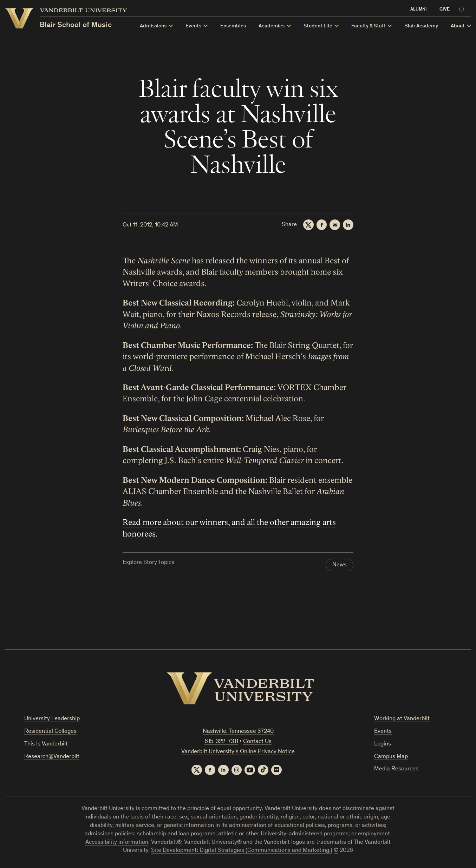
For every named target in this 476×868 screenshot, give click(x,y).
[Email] (335, 225)
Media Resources (396, 770)
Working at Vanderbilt (402, 719)
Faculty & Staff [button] (368, 26)
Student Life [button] (318, 26)
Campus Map (391, 757)
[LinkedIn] (348, 225)
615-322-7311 (221, 742)
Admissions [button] (153, 26)
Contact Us (257, 742)
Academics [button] (272, 26)
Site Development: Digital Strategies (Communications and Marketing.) (242, 851)
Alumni (419, 10)
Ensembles (233, 26)
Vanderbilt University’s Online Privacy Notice (238, 752)
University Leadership (52, 719)
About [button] (458, 26)
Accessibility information (117, 843)
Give (445, 10)
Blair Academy (421, 26)
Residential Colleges (50, 732)
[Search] (463, 8)
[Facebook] (321, 225)
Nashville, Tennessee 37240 (238, 732)
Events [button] (193, 26)
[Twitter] (308, 225)
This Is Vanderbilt (46, 744)
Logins (383, 744)
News (340, 565)
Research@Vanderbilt (52, 757)
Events (383, 732)
